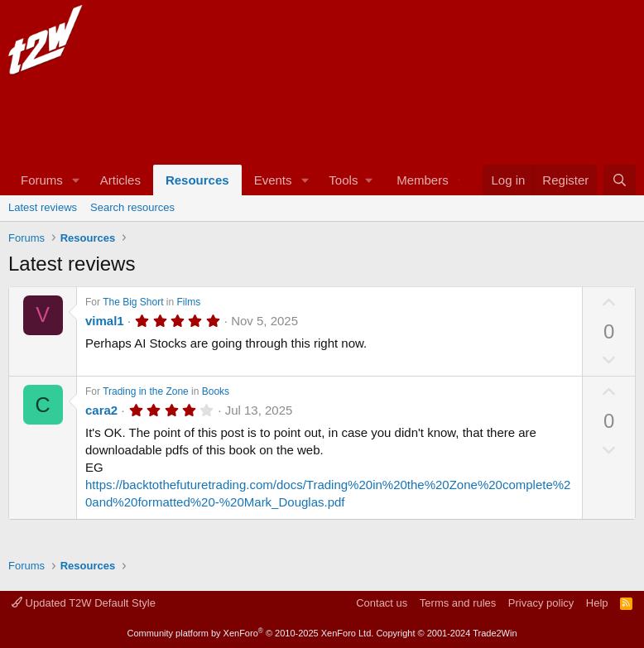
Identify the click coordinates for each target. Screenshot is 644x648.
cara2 (101, 410)
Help (597, 603)
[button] (76, 180)
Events (273, 180)
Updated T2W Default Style (84, 603)
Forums (42, 180)
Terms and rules (458, 603)
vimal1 (105, 321)
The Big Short (133, 302)
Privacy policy (541, 603)
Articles (120, 180)
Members (423, 180)
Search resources (132, 207)
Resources (197, 180)
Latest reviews (43, 207)
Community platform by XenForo (250, 633)
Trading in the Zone (146, 391)
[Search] (620, 180)
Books (216, 391)
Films (189, 302)
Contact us (382, 603)
